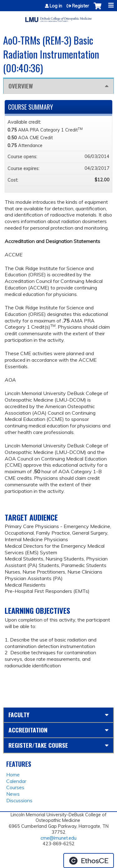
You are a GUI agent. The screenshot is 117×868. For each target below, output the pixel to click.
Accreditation (28, 730)
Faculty (19, 715)
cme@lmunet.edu (58, 838)
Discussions (19, 800)
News (13, 794)
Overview (21, 86)
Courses (15, 787)
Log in (56, 6)
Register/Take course (38, 745)
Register (80, 6)
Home (13, 775)
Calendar (16, 781)
